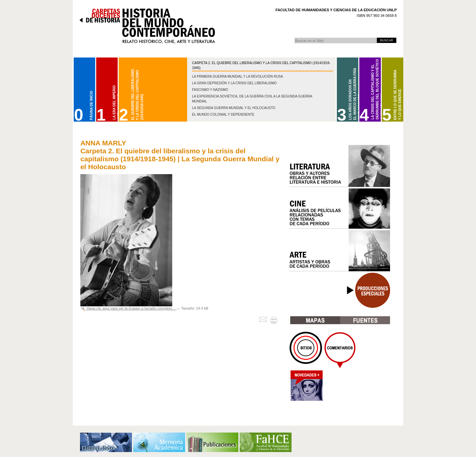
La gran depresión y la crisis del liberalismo (234, 83)
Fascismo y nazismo (210, 90)
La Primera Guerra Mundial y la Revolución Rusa (238, 76)
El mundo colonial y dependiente (223, 114)
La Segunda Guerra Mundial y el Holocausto (234, 108)
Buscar (294, 38)
